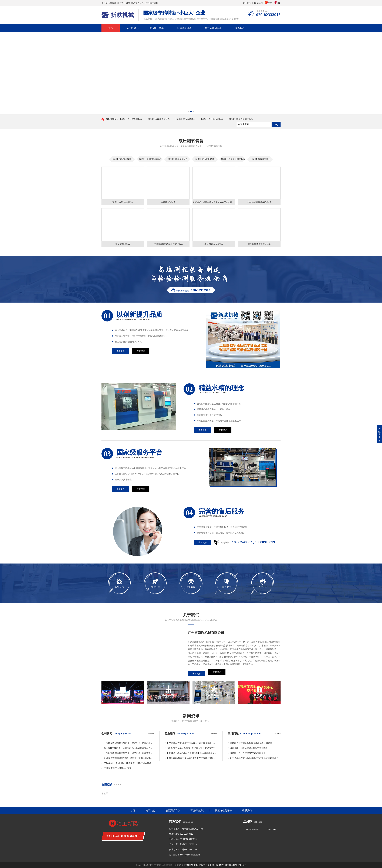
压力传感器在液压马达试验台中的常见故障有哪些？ (254, 758)
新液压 (105, 793)
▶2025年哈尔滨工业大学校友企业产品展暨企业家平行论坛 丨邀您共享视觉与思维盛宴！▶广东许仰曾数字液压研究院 (192, 758)
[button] (189, 112)
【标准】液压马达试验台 (212, 119)
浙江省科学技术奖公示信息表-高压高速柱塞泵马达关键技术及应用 (129, 748)
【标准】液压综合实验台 (131, 119)
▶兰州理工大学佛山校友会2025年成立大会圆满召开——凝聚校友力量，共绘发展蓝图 (192, 743)
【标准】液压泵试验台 (185, 119)
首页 (111, 28)
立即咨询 (217, 674)
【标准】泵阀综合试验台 (158, 119)
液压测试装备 (157, 28)
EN (277, 3)
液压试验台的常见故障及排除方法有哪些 (249, 748)
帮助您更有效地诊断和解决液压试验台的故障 (251, 743)
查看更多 (197, 674)
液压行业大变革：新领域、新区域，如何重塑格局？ (191, 748)
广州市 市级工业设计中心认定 (118, 768)
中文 (268, 3)
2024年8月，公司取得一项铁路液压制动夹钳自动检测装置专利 (129, 763)
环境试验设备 (184, 28)
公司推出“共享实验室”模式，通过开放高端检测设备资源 (129, 758)
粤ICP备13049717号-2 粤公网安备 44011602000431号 (212, 865)
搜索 (276, 124)
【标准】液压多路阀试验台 (240, 119)
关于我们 (247, 3)
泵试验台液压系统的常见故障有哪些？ (248, 753)
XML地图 (242, 865)
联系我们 (258, 3)
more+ (151, 733)
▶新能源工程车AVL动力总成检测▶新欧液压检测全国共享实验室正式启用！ (192, 753)
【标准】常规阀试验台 (260, 159)
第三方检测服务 (213, 28)
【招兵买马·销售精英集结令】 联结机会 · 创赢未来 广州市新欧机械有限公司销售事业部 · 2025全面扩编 (129, 743)
